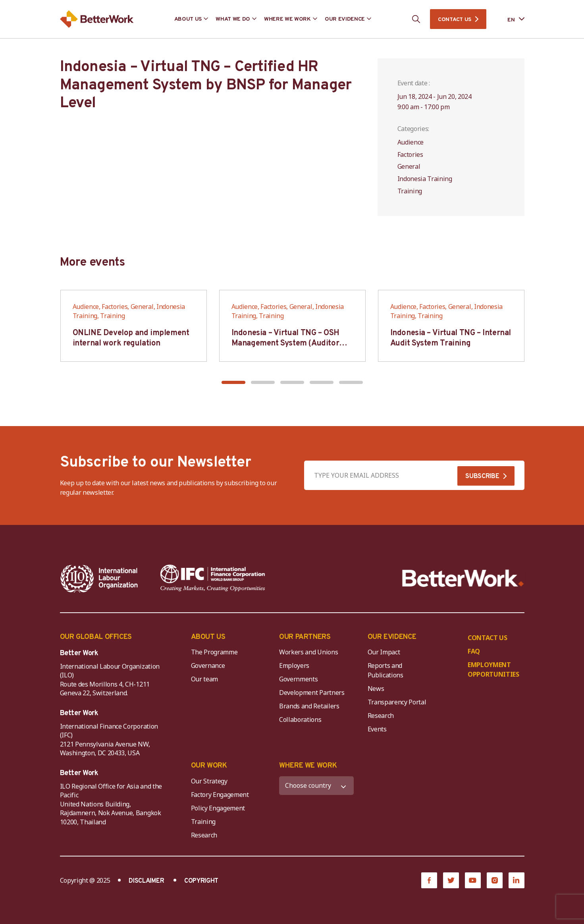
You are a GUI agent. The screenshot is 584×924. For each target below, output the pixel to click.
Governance (208, 666)
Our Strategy (209, 781)
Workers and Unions (308, 652)
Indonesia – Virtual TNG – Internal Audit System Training (451, 338)
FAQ (474, 651)
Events (377, 729)
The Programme (214, 652)
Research (381, 716)
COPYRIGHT (201, 881)
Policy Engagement (220, 808)
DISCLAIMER (146, 881)
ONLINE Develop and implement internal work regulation (131, 338)
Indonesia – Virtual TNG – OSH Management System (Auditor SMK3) (285, 343)
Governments (298, 679)
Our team (204, 679)
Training (203, 822)
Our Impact (384, 652)
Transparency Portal (397, 702)
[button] (233, 382)
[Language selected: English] (510, 19)
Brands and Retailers (309, 706)
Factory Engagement (220, 795)
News (376, 689)
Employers (294, 666)
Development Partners (312, 693)
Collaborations (300, 720)
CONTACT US (455, 20)
